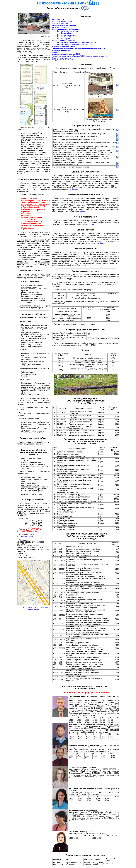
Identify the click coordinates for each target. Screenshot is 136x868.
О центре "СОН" (59, 20)
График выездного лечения (63, 58)
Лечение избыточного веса (67, 31)
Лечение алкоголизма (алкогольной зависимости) (76, 43)
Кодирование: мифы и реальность (66, 25)
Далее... (75, 189)
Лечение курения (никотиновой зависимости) (74, 45)
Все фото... (46, 37)
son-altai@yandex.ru (25, 536)
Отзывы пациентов (60, 27)
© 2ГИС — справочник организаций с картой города (34, 609)
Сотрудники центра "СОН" (63, 60)
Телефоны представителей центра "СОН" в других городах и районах (80, 56)
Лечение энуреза (63, 39)
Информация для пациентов (64, 22)
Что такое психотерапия (62, 23)
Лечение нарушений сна (66, 35)
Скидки (55, 52)
